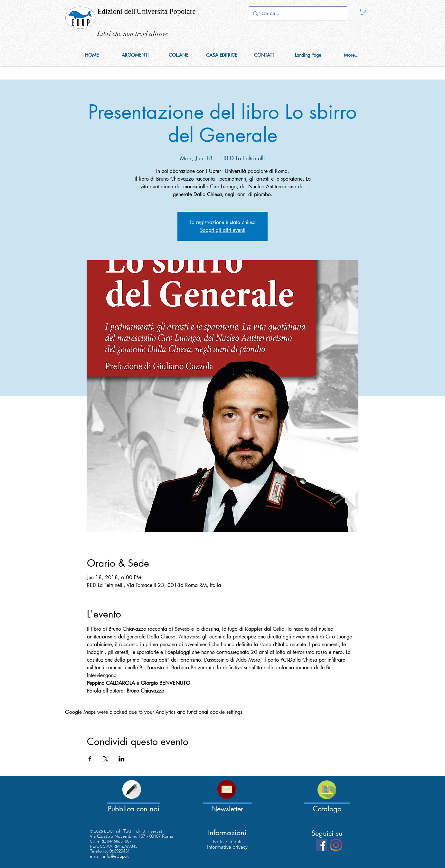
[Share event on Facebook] (90, 759)
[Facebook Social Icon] (322, 845)
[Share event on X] (106, 759)
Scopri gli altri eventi (223, 230)
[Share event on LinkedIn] (122, 759)
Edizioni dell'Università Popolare (147, 11)
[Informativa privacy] (227, 847)
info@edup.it (116, 856)
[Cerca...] (297, 14)
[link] (363, 12)
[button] (178, 55)
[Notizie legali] (227, 841)
